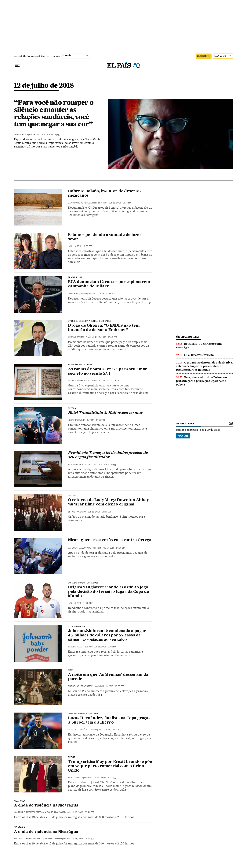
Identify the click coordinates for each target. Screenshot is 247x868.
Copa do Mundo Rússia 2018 (83, 583)
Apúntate (183, 436)
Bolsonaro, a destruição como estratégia (199, 346)
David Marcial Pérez (79, 203)
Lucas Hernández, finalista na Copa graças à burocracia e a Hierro (109, 720)
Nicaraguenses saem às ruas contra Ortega (110, 540)
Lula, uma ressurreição (199, 355)
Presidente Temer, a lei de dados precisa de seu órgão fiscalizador (108, 455)
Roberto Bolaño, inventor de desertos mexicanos (105, 194)
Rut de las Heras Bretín (81, 686)
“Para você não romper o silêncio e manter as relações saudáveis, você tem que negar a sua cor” (54, 113)
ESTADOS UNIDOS (76, 627)
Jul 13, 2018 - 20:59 (48, 134)
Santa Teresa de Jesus (80, 365)
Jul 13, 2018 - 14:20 (99, 512)
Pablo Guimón (75, 778)
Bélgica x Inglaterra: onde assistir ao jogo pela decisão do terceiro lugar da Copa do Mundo (109, 592)
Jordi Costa (74, 420)
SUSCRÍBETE (204, 56)
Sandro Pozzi (75, 647)
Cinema (72, 496)
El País (72, 512)
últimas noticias (188, 337)
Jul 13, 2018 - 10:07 (113, 686)
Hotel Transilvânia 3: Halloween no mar (105, 413)
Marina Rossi (21, 134)
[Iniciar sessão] (223, 56)
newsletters (185, 424)
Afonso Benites (76, 337)
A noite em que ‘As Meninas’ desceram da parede (108, 677)
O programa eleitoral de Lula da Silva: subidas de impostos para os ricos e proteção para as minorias (204, 366)
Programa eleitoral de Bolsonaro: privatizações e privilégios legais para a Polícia (202, 381)
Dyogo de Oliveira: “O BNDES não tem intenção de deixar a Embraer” (104, 328)
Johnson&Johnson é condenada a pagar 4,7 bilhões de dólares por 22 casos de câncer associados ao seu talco (107, 635)
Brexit (71, 757)
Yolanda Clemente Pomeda (28, 812)
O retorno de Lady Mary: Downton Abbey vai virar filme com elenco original (108, 502)
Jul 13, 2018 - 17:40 (106, 337)
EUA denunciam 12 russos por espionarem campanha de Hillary (109, 284)
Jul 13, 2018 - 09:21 (110, 730)
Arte (71, 670)
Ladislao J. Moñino (78, 730)
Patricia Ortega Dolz (79, 381)
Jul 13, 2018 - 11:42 (105, 647)
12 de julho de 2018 (44, 86)
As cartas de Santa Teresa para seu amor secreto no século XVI (108, 372)
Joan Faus (73, 294)
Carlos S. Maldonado (80, 548)
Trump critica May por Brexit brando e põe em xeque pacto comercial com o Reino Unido (110, 766)
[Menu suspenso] (17, 65)
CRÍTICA (72, 408)
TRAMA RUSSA (75, 278)
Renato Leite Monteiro (80, 465)
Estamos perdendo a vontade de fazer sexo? (105, 237)
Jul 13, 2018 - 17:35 (110, 381)
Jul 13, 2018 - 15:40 (105, 465)
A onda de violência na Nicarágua (46, 806)
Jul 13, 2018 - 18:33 (120, 203)
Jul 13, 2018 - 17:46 (104, 294)
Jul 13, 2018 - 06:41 (83, 812)
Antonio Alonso (53, 812)
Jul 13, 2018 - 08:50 (105, 778)
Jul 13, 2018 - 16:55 (94, 420)
